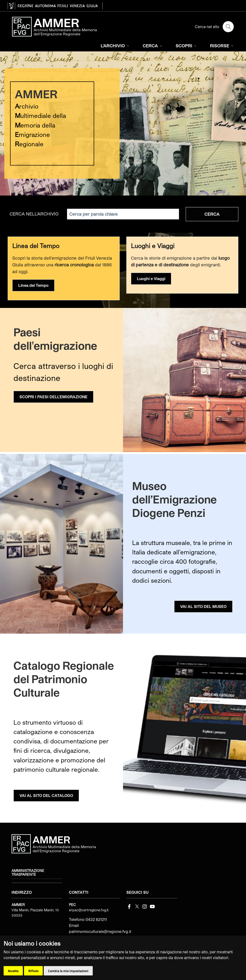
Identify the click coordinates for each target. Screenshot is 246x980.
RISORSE (222, 46)
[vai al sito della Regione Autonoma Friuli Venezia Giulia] (55, 6)
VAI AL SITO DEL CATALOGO (46, 795)
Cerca (212, 214)
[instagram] (145, 906)
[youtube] (152, 906)
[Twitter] (137, 906)
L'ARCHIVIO (115, 46)
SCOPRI (187, 46)
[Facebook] (129, 906)
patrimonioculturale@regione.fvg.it (100, 931)
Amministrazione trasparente (28, 873)
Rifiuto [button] (33, 971)
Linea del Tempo (33, 285)
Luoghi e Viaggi (151, 279)
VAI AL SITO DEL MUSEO (203, 606)
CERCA (153, 46)
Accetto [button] (13, 971)
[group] (123, 123)
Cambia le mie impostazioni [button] (68, 971)
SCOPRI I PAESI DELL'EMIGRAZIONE (53, 397)
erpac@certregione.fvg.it (89, 910)
